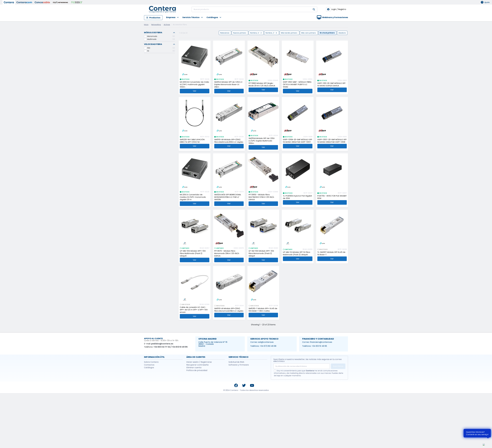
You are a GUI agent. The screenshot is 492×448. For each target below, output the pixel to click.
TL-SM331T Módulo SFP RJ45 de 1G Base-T (331, 253)
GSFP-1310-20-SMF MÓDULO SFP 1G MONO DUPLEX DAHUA (331, 84)
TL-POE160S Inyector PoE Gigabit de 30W (297, 197)
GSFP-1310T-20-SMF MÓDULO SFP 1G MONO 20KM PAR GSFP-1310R (332, 141)
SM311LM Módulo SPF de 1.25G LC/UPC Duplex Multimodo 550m (262, 141)
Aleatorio (342, 33)
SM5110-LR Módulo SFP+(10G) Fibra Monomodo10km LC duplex (229, 310)
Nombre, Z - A (272, 33)
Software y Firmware (239, 365)
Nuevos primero (240, 33)
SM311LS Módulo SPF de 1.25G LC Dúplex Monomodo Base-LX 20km (228, 84)
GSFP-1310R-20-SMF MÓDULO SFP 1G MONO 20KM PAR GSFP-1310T (298, 141)
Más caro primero (309, 33)
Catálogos (149, 368)
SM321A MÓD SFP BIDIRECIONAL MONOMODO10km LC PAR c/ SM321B (228, 197)
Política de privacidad (197, 370)
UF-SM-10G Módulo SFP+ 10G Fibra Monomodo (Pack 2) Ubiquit (261, 253)
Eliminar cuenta (194, 368)
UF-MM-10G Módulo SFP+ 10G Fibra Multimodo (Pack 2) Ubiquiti (193, 253)
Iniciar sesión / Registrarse (199, 362)
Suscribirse (338, 366)
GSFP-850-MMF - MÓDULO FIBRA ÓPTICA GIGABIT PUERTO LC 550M (297, 84)
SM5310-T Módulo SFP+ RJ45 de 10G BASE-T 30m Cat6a (263, 310)
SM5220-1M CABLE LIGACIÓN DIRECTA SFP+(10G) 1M (192, 141)
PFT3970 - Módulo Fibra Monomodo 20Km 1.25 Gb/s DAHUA (227, 253)
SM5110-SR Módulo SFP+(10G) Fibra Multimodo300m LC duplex (229, 141)
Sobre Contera (151, 362)
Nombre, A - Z (256, 33)
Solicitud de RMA (236, 362)
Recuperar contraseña (197, 365)
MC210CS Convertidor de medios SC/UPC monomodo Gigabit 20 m (193, 197)
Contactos (149, 365)
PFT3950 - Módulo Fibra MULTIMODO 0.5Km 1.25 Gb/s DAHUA (261, 197)
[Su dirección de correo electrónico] (302, 366)
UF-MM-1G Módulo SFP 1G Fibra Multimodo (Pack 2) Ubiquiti (296, 253)
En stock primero (327, 33)
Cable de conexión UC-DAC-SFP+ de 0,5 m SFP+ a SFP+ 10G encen (194, 310)
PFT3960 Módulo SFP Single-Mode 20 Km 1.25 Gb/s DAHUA (262, 84)
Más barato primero (289, 33)
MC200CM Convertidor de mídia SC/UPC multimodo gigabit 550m (194, 84)
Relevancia (225, 33)
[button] (171, 18)
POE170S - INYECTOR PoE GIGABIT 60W (332, 197)
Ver (195, 91)
